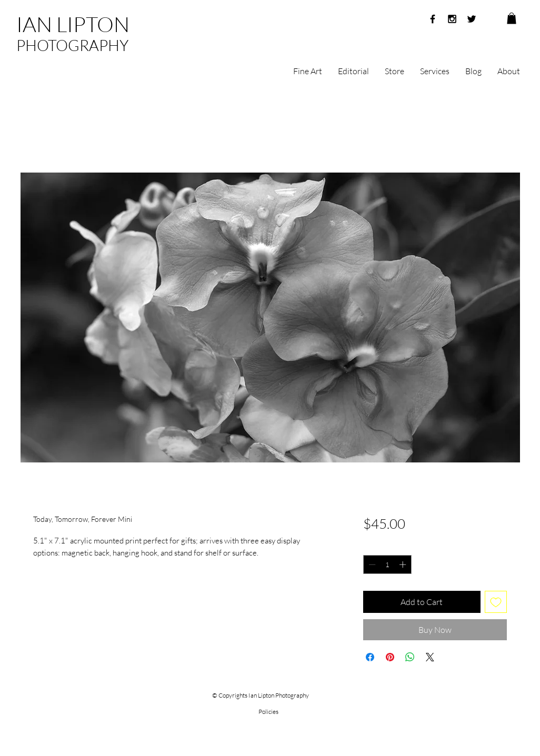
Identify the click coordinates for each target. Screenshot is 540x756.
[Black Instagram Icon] (452, 19)
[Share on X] (430, 657)
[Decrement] (371, 565)
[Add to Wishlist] (496, 602)
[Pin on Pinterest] (390, 657)
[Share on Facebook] (370, 657)
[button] (512, 18)
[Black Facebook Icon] (433, 19)
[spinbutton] (387, 565)
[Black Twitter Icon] (472, 19)
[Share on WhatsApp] (410, 657)
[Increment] (404, 565)
